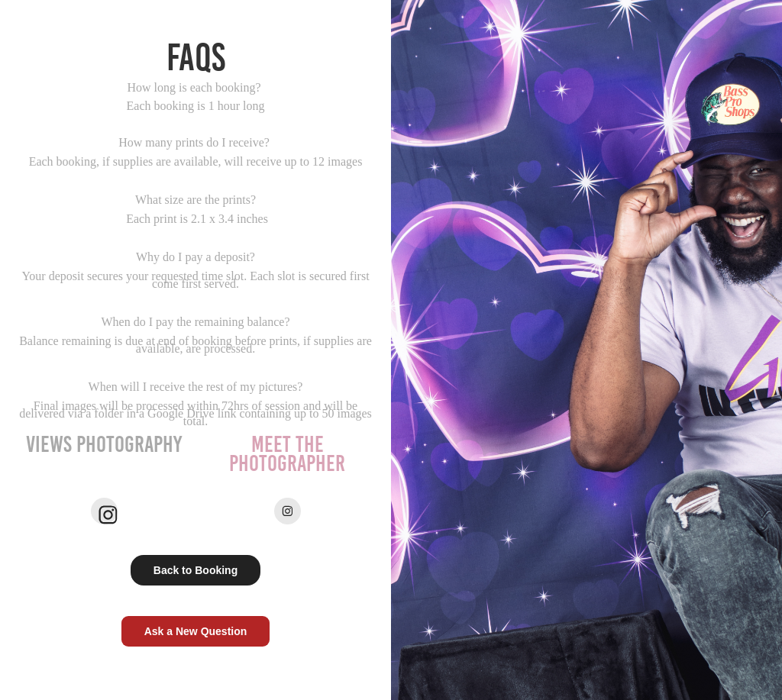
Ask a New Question (196, 631)
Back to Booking (195, 570)
